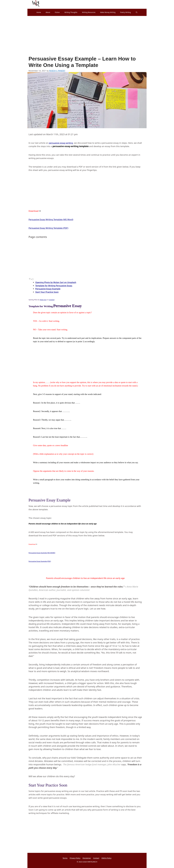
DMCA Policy (106, 858)
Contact (96, 858)
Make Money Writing (108, 12)
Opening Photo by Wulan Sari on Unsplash (56, 282)
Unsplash (52, 300)
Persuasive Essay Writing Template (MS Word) (51, 219)
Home (39, 12)
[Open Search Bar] (137, 12)
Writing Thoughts (71, 12)
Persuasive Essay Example (48, 289)
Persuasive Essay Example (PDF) (40, 561)
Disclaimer (87, 858)
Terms (65, 858)
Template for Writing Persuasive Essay (54, 286)
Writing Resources (89, 12)
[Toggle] (33, 279)
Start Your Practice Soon (47, 292)
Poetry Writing (125, 12)
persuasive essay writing (61, 143)
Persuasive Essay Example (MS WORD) (42, 553)
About (48, 12)
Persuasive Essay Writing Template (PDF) (48, 228)
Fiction (57, 12)
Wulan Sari (43, 300)
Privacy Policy (75, 858)
